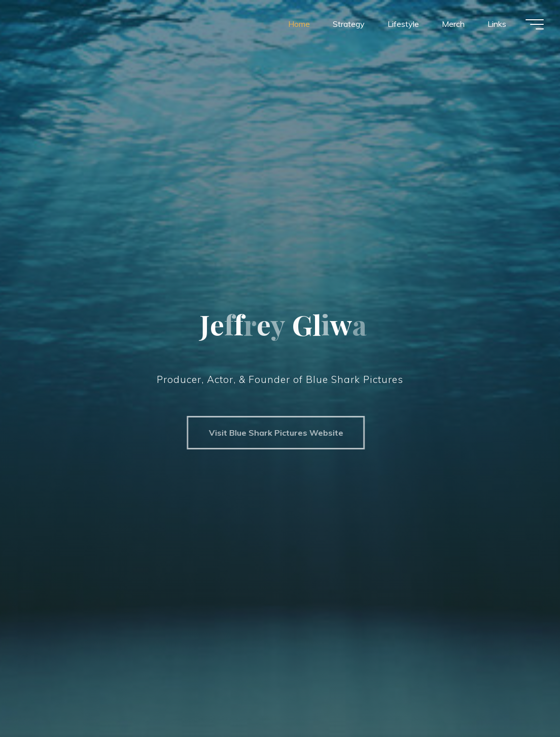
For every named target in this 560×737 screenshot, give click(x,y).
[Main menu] (535, 24)
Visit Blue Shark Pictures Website (271, 433)
